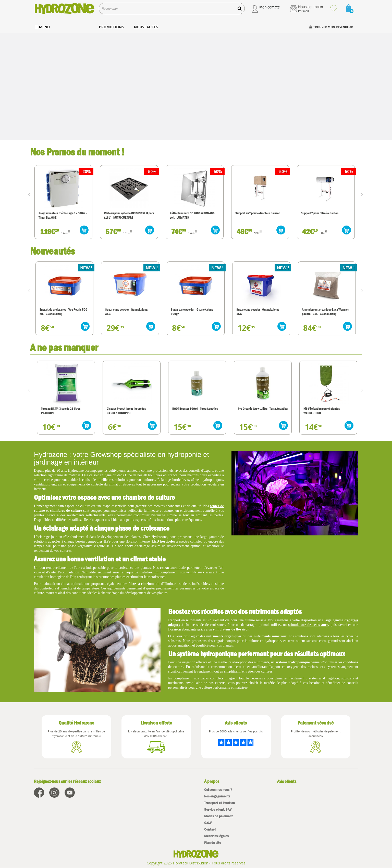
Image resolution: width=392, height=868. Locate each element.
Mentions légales (216, 836)
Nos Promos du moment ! (77, 152)
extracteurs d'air (173, 568)
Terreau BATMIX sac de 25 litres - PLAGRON (124, 411)
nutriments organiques (224, 636)
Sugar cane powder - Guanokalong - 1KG (322, 312)
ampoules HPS (99, 541)
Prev (30, 194)
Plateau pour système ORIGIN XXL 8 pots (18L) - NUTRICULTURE (194, 215)
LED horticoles (163, 541)
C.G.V (208, 823)
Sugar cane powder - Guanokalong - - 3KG (192, 312)
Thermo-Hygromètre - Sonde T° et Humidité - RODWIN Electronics (59, 411)
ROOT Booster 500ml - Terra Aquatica (258, 409)
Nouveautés (52, 251)
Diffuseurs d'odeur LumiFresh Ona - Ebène (60, 312)
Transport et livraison (219, 803)
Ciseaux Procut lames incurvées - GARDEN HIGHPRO (189, 411)
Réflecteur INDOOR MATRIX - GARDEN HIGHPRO (62, 215)
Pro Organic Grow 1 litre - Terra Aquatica (325, 409)
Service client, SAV (218, 810)
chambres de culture (66, 511)
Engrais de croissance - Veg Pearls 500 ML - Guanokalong (127, 312)
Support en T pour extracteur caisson (323, 213)
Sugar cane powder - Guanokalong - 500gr (257, 312)
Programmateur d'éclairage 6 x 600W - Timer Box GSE (128, 215)
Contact (210, 829)
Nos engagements (217, 796)
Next (363, 194)
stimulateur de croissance (308, 625)
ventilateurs (195, 572)
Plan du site (213, 843)
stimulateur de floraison (231, 629)
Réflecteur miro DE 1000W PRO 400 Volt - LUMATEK (257, 215)
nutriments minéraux (270, 636)
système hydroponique (293, 662)
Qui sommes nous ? (218, 790)
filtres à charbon (141, 584)
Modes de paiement (218, 816)
